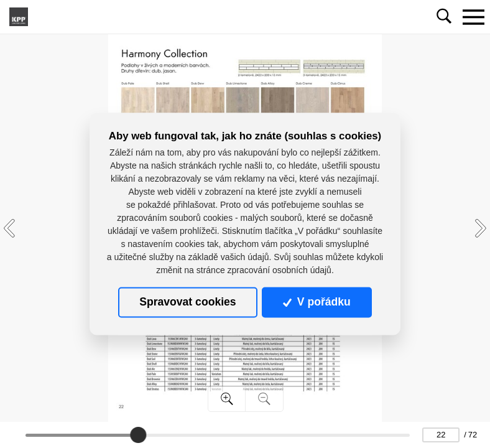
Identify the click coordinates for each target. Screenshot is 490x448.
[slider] (138, 435)
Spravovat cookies (187, 302)
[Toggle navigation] (473, 17)
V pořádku (317, 302)
